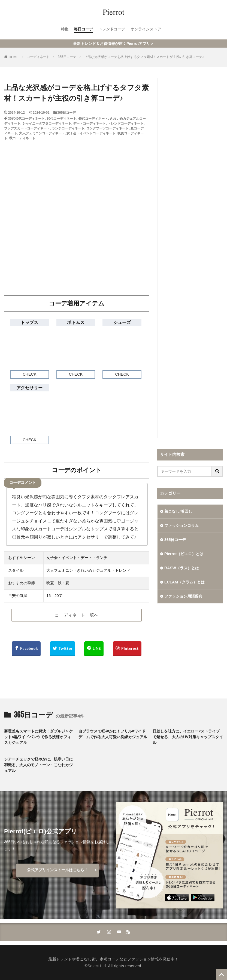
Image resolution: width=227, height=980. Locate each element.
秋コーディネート (22, 138)
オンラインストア (146, 29)
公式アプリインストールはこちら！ (57, 870)
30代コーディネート (61, 119)
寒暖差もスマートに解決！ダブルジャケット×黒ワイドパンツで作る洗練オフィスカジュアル (38, 737)
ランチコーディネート (68, 128)
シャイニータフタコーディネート (47, 123)
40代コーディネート (93, 119)
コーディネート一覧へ (77, 615)
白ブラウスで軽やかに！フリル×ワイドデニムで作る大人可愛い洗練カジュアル (113, 734)
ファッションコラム (181, 525)
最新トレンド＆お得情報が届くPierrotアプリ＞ (113, 44)
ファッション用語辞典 (183, 596)
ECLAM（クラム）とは (184, 582)
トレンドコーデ (112, 29)
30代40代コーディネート (27, 119)
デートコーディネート (89, 123)
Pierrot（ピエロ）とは (184, 554)
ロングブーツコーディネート (107, 128)
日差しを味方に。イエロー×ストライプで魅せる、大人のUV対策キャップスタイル (188, 737)
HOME (14, 57)
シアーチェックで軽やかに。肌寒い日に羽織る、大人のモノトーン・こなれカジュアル (38, 765)
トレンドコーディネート (126, 123)
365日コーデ (67, 57)
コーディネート (38, 57)
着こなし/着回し (178, 511)
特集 (65, 29)
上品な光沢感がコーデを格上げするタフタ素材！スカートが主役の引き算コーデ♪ (144, 57)
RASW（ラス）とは (182, 568)
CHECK (29, 374)
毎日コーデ (83, 29)
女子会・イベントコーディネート (91, 133)
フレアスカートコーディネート (27, 128)
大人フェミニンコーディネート (42, 133)
